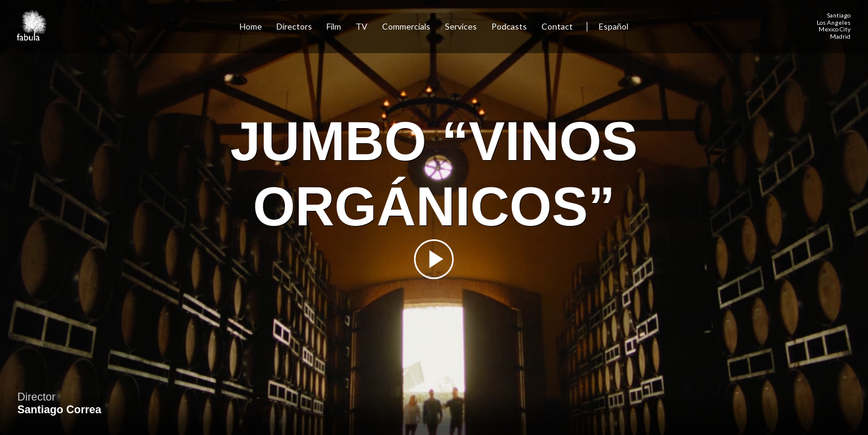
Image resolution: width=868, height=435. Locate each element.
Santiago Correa (59, 410)
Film (334, 26)
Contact (558, 26)
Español (614, 26)
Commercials (406, 26)
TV (362, 26)
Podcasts (509, 26)
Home (251, 26)
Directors (294, 26)
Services (461, 26)
